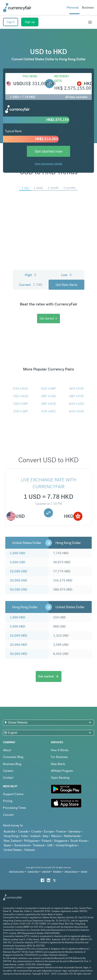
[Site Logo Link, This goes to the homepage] (17, 8)
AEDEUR (76, 389)
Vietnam (30, 850)
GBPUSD (48, 396)
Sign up (30, 22)
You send (30, 76)
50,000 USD (18, 590)
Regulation (57, 871)
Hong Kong (11, 836)
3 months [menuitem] (69, 188)
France (61, 831)
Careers (8, 771)
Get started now (48, 151)
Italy (45, 836)
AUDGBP (48, 389)
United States (12, 850)
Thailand (38, 845)
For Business (59, 757)
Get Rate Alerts (66, 285)
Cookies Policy (33, 871)
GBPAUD (48, 404)
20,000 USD (18, 580)
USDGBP (21, 404)
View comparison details (48, 164)
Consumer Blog (13, 757)
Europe (49, 831)
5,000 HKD (17, 627)
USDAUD (21, 396)
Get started (48, 318)
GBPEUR (76, 396)
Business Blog (12, 764)
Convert (8, 815)
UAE (50, 845)
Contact (8, 778)
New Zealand (12, 841)
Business (88, 7)
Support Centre (13, 794)
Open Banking (60, 778)
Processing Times (14, 808)
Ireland (35, 836)
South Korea (79, 841)
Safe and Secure (71, 871)
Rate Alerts (58, 764)
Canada (23, 831)
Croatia (36, 831)
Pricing (8, 801)
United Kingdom (66, 845)
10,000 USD (18, 571)
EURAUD (21, 389)
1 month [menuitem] (53, 188)
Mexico (56, 836)
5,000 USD (17, 562)
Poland (46, 841)
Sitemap (84, 871)
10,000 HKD (18, 636)
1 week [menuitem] (38, 188)
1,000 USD (17, 553)
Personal (73, 7)
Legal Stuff (46, 871)
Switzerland (22, 845)
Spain (7, 845)
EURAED (48, 411)
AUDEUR (76, 411)
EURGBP (21, 411)
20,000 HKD (18, 645)
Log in (11, 22)
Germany (74, 831)
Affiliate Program (62, 771)
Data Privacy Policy (17, 871)
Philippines (31, 841)
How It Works (60, 750)
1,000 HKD (17, 617)
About (7, 750)
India (24, 836)
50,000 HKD (18, 654)
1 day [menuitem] (25, 188)
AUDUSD (76, 404)
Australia (9, 831)
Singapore (61, 841)
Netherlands (72, 836)
